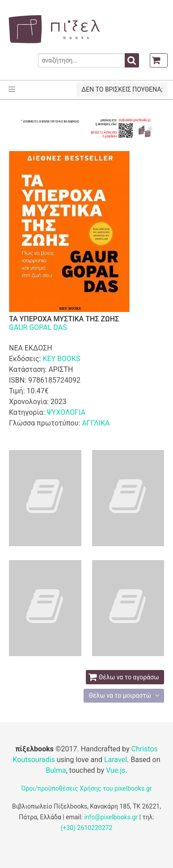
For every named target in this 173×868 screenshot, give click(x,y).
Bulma (56, 770)
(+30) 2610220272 (87, 828)
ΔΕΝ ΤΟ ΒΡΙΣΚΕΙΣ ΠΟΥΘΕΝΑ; (122, 89)
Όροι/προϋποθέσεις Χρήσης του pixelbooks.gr (87, 788)
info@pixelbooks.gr (111, 817)
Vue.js (116, 770)
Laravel (116, 760)
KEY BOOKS (61, 359)
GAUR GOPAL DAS (38, 327)
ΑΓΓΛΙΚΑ (96, 423)
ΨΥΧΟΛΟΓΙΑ (66, 412)
